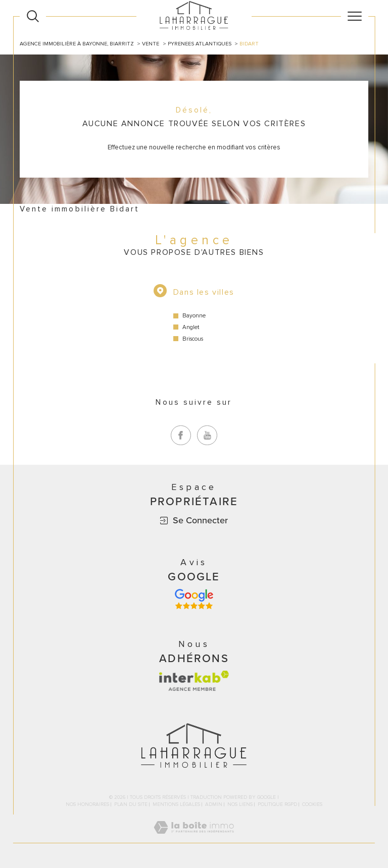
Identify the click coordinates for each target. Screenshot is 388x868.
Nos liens (240, 804)
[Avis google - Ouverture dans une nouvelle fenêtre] (194, 599)
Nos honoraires (87, 804)
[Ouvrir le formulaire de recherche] (33, 16)
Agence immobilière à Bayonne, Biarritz (77, 44)
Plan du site (131, 804)
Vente (151, 44)
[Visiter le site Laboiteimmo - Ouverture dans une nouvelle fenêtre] (194, 838)
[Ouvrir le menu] (355, 16)
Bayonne (194, 316)
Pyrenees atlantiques (200, 44)
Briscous (193, 339)
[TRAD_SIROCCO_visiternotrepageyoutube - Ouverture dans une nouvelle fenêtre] (207, 436)
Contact (375, 291)
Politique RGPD (277, 804)
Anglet (191, 327)
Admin (214, 804)
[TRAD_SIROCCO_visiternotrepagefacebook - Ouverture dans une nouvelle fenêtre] (181, 436)
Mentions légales (176, 804)
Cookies (312, 805)
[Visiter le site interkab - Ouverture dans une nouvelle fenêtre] (194, 681)
